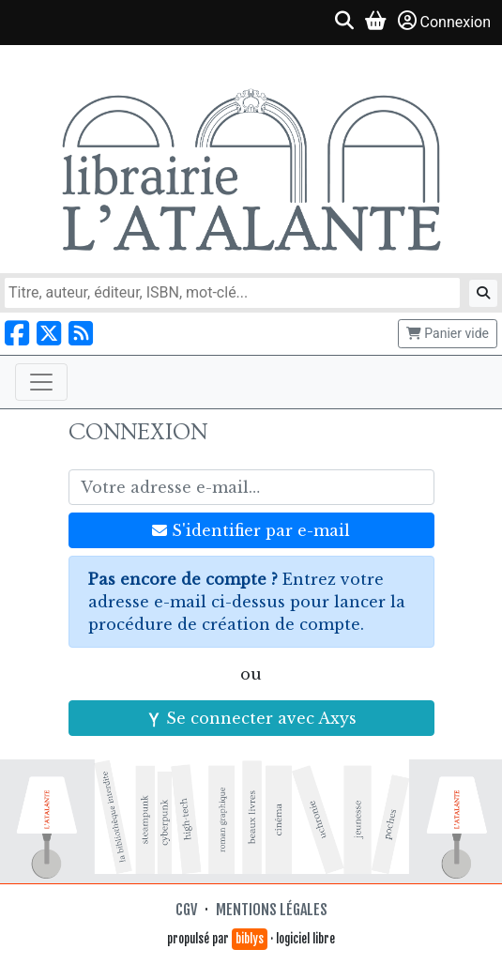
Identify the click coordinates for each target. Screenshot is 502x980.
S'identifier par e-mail (251, 530)
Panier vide (448, 333)
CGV (186, 910)
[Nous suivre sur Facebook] (17, 334)
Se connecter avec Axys (251, 718)
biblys (250, 939)
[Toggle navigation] (41, 382)
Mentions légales (272, 910)
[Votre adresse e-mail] (251, 487)
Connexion (444, 21)
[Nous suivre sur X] (49, 334)
